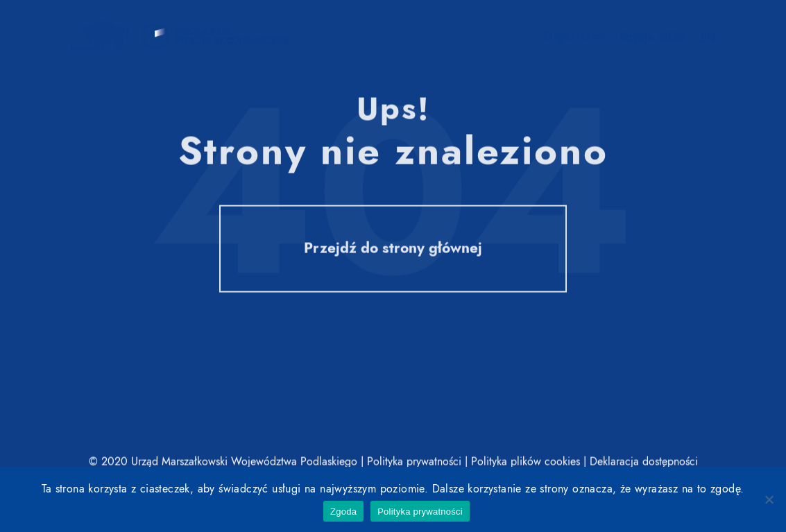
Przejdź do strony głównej (393, 250)
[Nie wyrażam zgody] (769, 499)
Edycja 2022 (653, 38)
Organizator (575, 37)
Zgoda (343, 512)
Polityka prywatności (420, 512)
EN (708, 40)
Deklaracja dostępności (644, 462)
